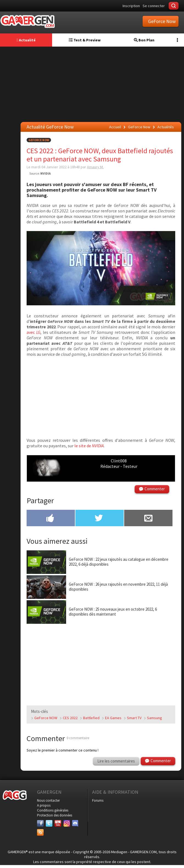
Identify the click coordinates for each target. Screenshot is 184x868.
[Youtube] (58, 823)
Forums (98, 800)
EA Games (113, 718)
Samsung (155, 718)
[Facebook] (40, 823)
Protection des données (55, 815)
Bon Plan (144, 40)
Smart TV (134, 718)
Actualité (26, 40)
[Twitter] (49, 823)
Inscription (131, 6)
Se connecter (154, 6)
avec (33, 332)
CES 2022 (70, 718)
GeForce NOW (46, 718)
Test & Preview (85, 40)
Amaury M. (95, 167)
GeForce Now (39, 140)
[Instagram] (67, 823)
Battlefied (91, 718)
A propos (44, 805)
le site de (89, 446)
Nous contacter (48, 800)
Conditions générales (53, 810)
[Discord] (75, 823)
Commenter (155, 489)
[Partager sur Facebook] (51, 519)
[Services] (40, 832)
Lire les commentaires (116, 761)
